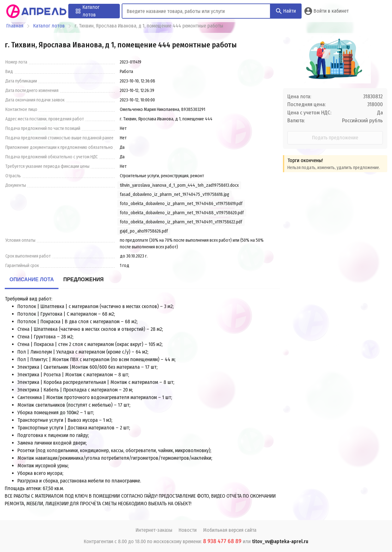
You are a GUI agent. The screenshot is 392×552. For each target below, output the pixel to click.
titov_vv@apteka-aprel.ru (280, 541)
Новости (188, 530)
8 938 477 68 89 (222, 541)
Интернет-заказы (154, 530)
